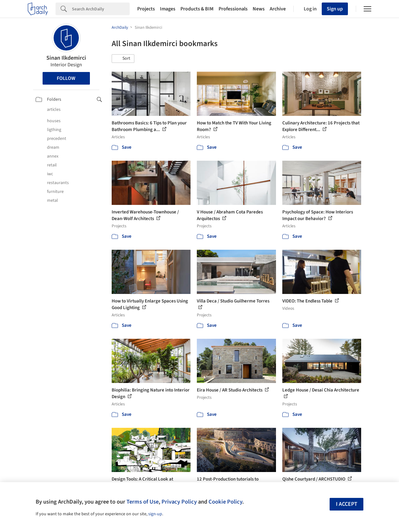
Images (168, 9)
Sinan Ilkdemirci (66, 58)
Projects (146, 9)
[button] (123, 59)
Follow (66, 78)
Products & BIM (197, 9)
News (259, 9)
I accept (347, 504)
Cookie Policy (225, 502)
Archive (278, 9)
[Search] (101, 9)
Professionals (233, 9)
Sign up (335, 9)
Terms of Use (143, 502)
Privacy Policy (179, 502)
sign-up (155, 514)
